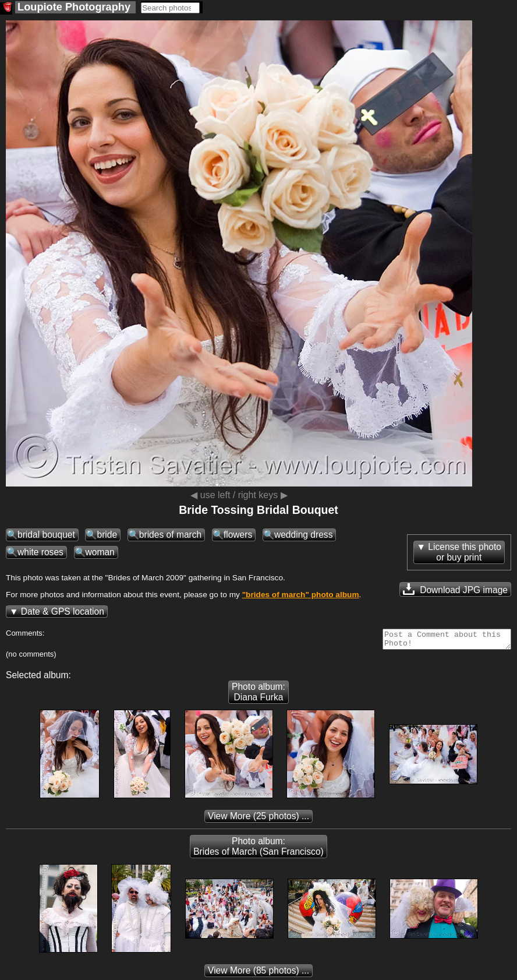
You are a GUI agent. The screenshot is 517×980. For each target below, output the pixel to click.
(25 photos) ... (258, 819)
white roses (40, 552)
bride (107, 535)
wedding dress (304, 535)
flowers (238, 535)
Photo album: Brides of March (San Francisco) (258, 850)
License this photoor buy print (465, 552)
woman (100, 552)
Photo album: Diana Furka (258, 695)
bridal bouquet (46, 535)
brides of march (170, 535)
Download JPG (455, 589)
